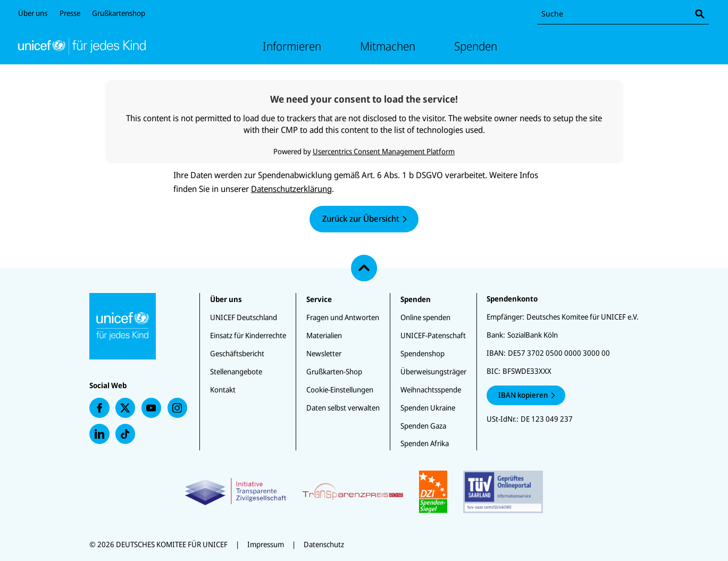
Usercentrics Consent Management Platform (384, 151)
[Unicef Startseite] (82, 46)
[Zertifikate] (364, 492)
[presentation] (99, 408)
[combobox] (623, 14)
